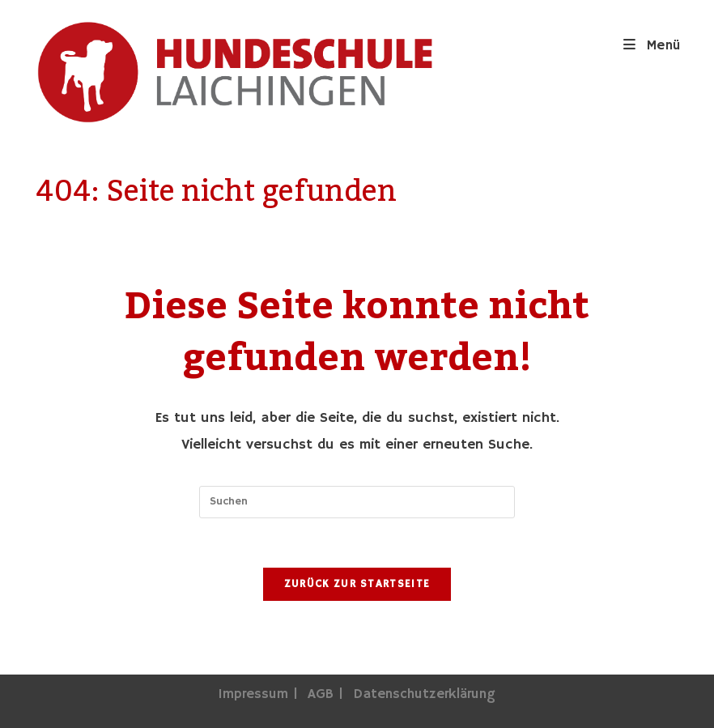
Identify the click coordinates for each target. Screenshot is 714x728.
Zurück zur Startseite (357, 584)
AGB (321, 694)
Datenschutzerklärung (424, 694)
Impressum (253, 694)
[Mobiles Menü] (652, 46)
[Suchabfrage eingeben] (357, 502)
